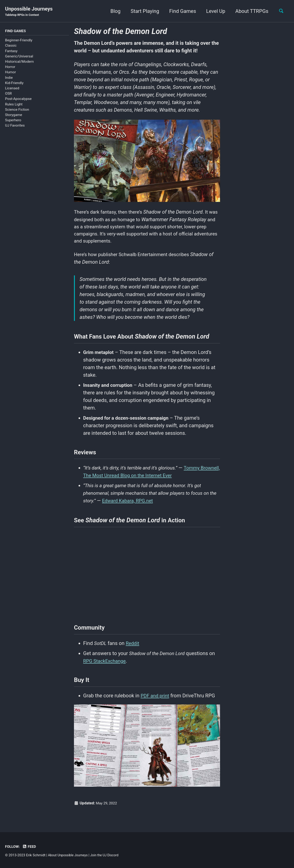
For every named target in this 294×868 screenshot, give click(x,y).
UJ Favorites (15, 126)
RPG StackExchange (106, 670)
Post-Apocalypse (18, 99)
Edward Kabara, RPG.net (138, 507)
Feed (30, 847)
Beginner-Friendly (19, 41)
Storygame (14, 116)
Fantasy (11, 51)
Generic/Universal (19, 57)
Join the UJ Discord (108, 855)
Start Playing (142, 11)
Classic (11, 46)
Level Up (213, 11)
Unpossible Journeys (29, 12)
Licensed (12, 89)
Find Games (180, 11)
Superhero (13, 121)
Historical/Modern (19, 62)
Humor (10, 73)
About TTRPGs (249, 11)
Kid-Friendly (14, 83)
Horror (10, 68)
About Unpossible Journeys (69, 855)
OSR (8, 94)
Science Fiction (17, 110)
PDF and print (156, 706)
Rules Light (14, 105)
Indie (9, 78)
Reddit (134, 652)
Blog (113, 11)
